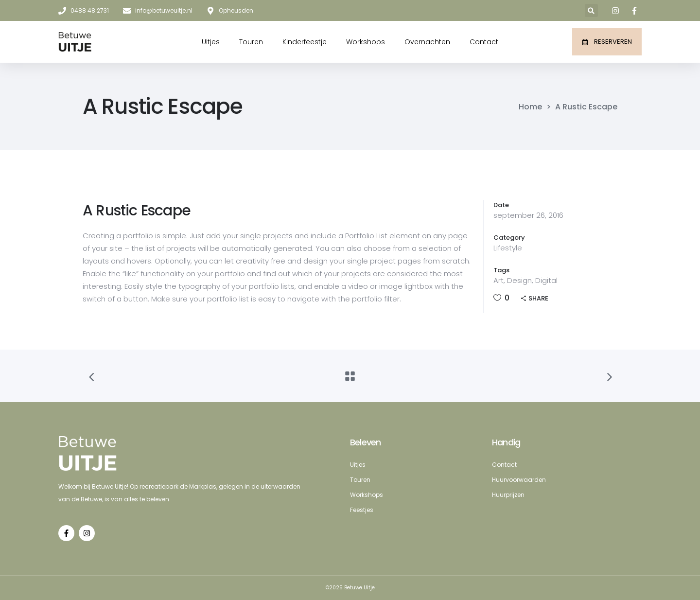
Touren (251, 42)
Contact (484, 42)
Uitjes (211, 42)
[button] (591, 10)
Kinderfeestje (305, 42)
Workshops (366, 42)
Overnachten (427, 42)
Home (530, 107)
